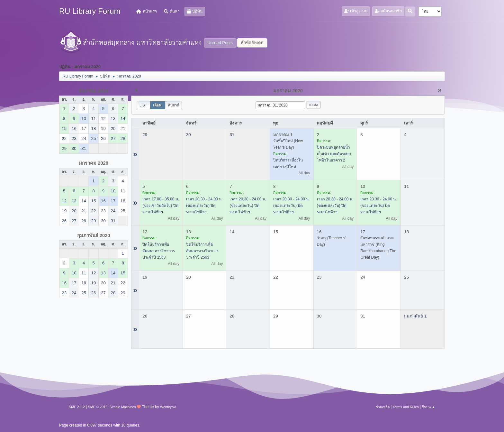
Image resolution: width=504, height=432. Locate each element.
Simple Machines (123, 407)
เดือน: (158, 105)
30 (189, 135)
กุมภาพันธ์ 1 (415, 316)
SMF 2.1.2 (77, 407)
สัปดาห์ (174, 105)
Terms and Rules (406, 407)
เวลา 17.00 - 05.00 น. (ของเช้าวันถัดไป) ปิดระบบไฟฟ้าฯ (161, 206)
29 (145, 135)
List (143, 105)
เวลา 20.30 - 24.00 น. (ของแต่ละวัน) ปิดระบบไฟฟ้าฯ (204, 206)
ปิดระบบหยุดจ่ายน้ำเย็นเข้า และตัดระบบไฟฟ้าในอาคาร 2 (334, 154)
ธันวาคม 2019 (94, 91)
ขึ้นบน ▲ (428, 407)
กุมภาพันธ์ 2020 (94, 235)
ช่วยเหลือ (383, 407)
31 (232, 135)
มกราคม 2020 (94, 163)
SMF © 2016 (98, 407)
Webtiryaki (168, 407)
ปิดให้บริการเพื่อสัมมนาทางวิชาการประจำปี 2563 (159, 251)
